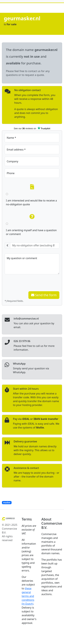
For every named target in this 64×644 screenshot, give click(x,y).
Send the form (44, 295)
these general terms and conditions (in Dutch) (28, 596)
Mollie (40, 428)
